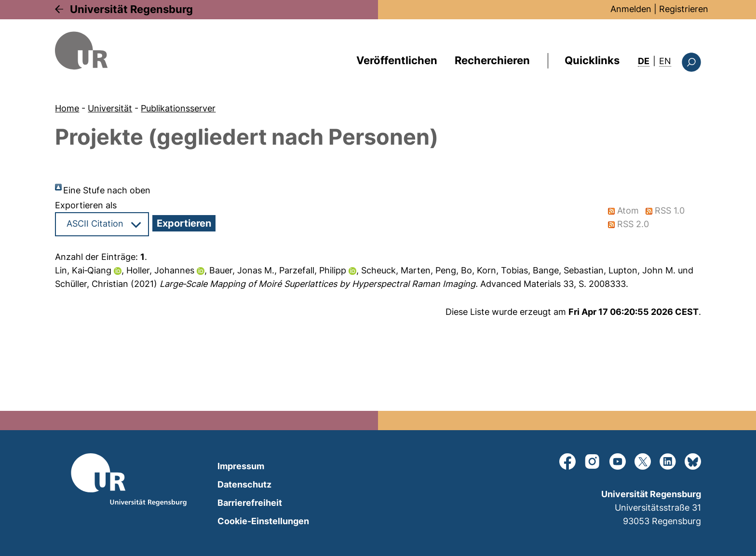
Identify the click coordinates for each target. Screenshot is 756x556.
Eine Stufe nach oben (107, 190)
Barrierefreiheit (250, 503)
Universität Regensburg (131, 9)
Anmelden (631, 9)
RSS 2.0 (634, 224)
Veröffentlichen (397, 60)
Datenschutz (244, 484)
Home (67, 108)
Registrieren (684, 9)
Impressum (241, 466)
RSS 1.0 (670, 210)
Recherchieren (492, 60)
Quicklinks (592, 60)
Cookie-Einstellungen (263, 521)
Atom (628, 210)
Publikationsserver (178, 108)
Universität (110, 108)
